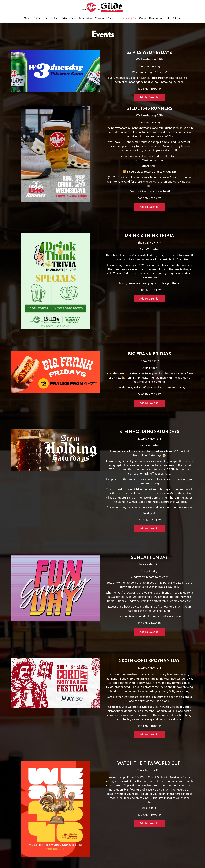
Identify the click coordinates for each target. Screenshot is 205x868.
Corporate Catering (107, 18)
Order (143, 18)
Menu (27, 18)
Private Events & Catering (77, 18)
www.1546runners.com (149, 160)
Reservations (157, 18)
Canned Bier (52, 18)
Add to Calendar (149, 97)
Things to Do (129, 18)
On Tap (37, 18)
